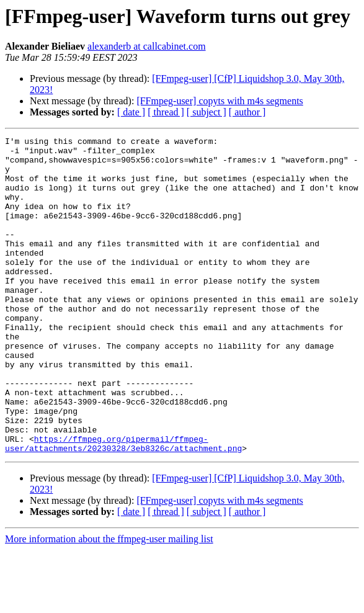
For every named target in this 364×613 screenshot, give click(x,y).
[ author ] (247, 112)
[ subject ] (206, 112)
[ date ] (131, 112)
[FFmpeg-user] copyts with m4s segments (220, 101)
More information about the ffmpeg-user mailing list (109, 602)
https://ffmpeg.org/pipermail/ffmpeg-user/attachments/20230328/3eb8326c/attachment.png (123, 506)
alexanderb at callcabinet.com (147, 46)
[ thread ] (166, 112)
